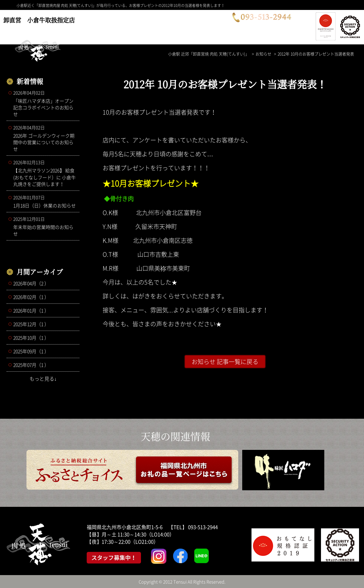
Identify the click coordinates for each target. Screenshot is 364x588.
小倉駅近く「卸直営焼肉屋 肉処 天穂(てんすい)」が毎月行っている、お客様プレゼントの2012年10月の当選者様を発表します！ (121, 5)
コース (101, 26)
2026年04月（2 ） (31, 283)
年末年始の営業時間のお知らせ (45, 226)
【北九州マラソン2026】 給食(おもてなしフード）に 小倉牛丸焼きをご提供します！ (45, 173)
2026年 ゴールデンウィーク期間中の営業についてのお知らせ (45, 138)
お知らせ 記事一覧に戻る (225, 362)
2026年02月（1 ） (31, 297)
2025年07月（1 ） (31, 365)
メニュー (137, 26)
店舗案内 (176, 26)
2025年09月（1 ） (31, 351)
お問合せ (215, 26)
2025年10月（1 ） (31, 338)
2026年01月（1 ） (31, 310)
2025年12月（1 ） (31, 324)
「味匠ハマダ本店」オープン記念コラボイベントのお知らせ (45, 103)
